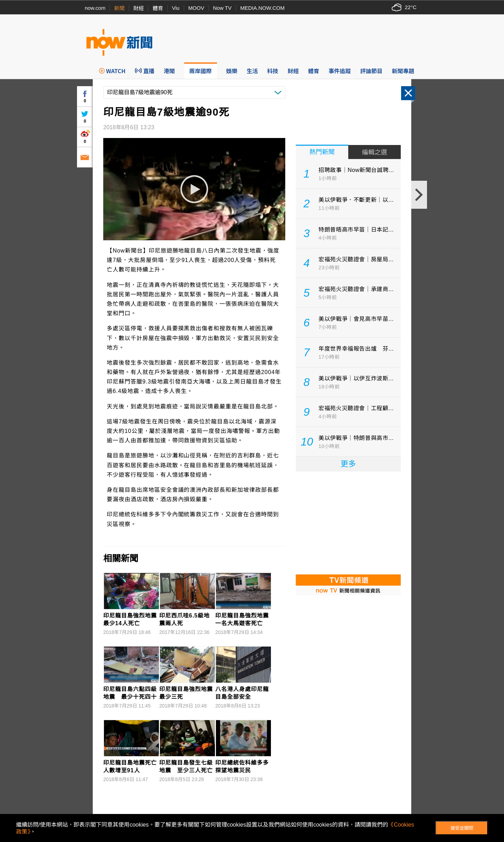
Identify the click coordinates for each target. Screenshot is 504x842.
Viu (176, 8)
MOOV (196, 8)
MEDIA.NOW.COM (263, 8)
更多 (348, 464)
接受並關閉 (462, 828)
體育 (158, 8)
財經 (139, 8)
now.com (95, 8)
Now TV (222, 8)
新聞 (119, 8)
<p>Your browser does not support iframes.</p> (348, 522)
